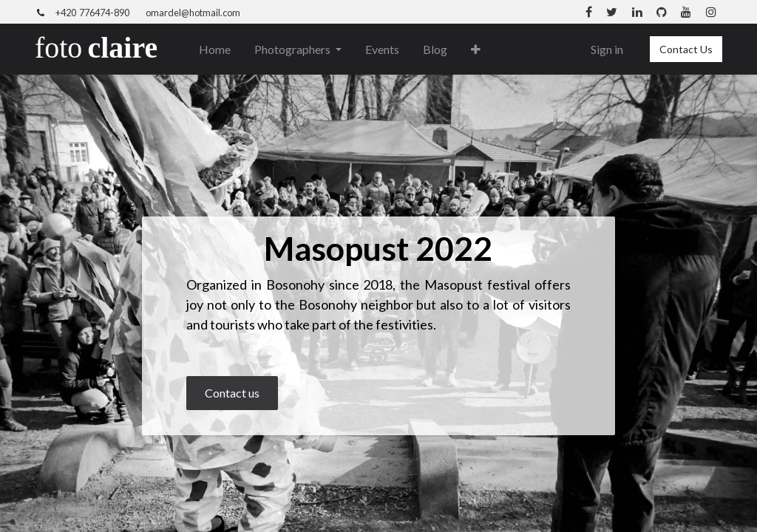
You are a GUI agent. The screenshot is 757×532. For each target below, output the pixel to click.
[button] (476, 50)
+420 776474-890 (92, 13)
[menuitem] (215, 50)
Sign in (607, 49)
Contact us (232, 393)
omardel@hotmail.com (193, 13)
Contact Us (686, 49)
